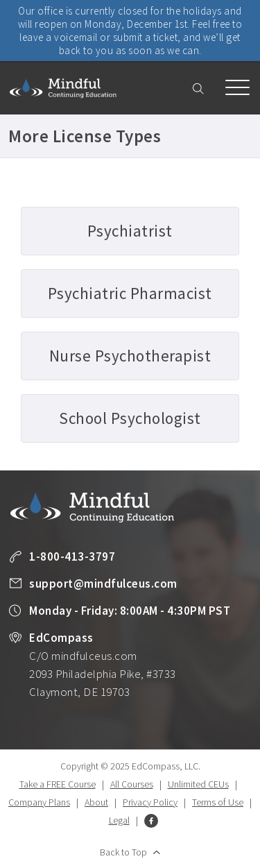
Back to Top (123, 852)
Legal (119, 820)
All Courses (132, 784)
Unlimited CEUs (198, 784)
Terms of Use (218, 802)
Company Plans (39, 802)
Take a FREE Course (58, 784)
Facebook (151, 821)
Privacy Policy (150, 802)
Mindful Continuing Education (63, 88)
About (96, 802)
